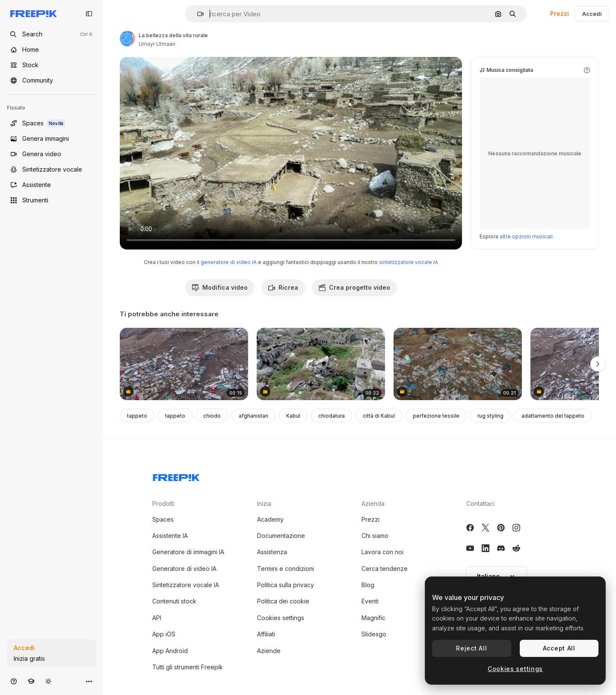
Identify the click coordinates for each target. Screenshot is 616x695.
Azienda (373, 503)
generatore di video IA (229, 262)
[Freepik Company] (176, 476)
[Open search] (51, 34)
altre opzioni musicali (526, 236)
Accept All (559, 648)
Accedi (592, 14)
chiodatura (332, 416)
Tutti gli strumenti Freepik (188, 667)
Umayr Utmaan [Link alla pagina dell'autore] (157, 44)
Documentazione (281, 536)
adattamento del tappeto (553, 416)
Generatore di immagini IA (188, 552)
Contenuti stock (174, 601)
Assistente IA (170, 536)
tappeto (137, 416)
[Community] (51, 80)
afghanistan (253, 416)
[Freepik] (34, 14)
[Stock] (51, 65)
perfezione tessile (436, 416)
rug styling (490, 416)
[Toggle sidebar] (89, 14)
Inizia (264, 503)
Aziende (269, 651)
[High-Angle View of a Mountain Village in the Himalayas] (184, 364)
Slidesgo (374, 634)
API (157, 618)
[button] (197, 14)
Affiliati (266, 634)
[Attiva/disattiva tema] (48, 681)
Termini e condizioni (286, 569)
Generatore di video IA (184, 569)
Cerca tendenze (385, 569)
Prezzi (560, 13)
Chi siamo (375, 536)
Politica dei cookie (283, 601)
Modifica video (220, 287)
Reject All (471, 648)
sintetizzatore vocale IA (409, 262)
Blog (368, 585)
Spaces (163, 519)
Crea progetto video (354, 287)
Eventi (370, 601)
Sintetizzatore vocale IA (186, 585)
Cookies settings (281, 618)
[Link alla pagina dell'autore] (127, 39)
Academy (270, 519)
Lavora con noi (382, 552)
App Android (170, 651)
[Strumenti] (51, 200)
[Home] (51, 50)
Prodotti (163, 503)
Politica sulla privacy (286, 585)
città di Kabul (379, 416)
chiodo (212, 416)
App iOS (164, 634)
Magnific (373, 618)
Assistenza (272, 552)
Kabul (293, 416)
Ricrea (283, 287)
